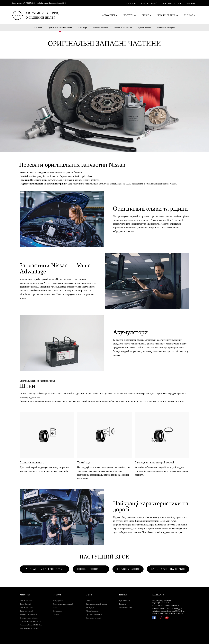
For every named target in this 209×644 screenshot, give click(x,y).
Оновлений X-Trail (27, 607)
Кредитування (58, 601)
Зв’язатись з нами (126, 607)
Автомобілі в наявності (28, 614)
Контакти (123, 604)
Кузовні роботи (144, 28)
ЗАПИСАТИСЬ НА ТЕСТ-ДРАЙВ (44, 569)
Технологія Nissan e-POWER (30, 621)
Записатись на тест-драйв (29, 628)
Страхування (58, 611)
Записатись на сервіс (166, 28)
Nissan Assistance (101, 28)
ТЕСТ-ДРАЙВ (131, 3)
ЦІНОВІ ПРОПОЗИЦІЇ (148, 3)
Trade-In (56, 614)
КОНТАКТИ (191, 3)
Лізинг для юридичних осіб (63, 604)
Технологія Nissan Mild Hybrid (31, 625)
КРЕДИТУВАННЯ (128, 569)
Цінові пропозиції (26, 611)
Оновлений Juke (26, 601)
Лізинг (55, 607)
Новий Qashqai (25, 604)
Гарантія (38, 28)
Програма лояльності (123, 28)
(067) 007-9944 (30, 3)
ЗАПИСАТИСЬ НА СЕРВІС (171, 3)
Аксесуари (83, 28)
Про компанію (124, 601)
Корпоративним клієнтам (29, 618)
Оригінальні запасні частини (60, 28)
